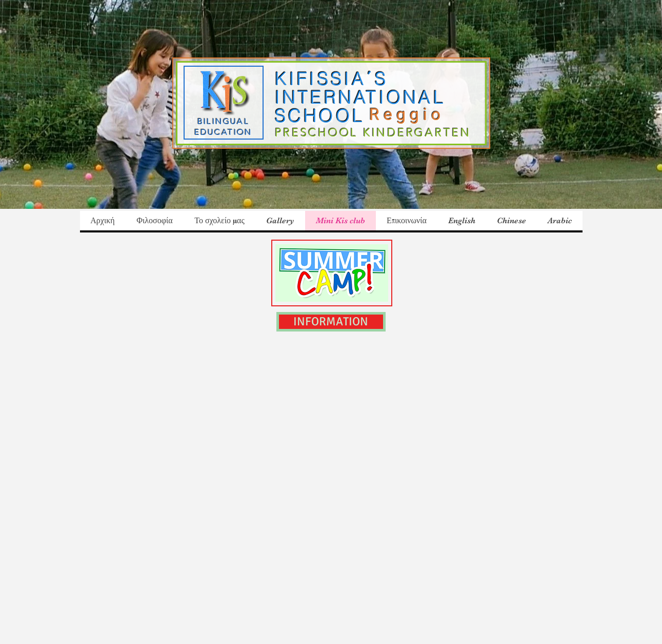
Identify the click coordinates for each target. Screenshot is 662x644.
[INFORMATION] (331, 322)
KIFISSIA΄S (332, 79)
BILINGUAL (224, 121)
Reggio (411, 114)
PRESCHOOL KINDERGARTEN (373, 133)
